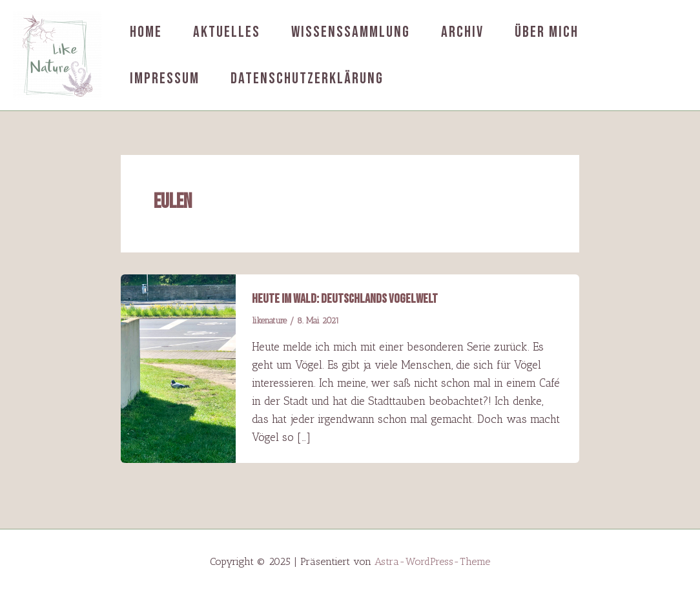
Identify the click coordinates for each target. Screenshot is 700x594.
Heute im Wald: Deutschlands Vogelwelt (345, 299)
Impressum (165, 78)
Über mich (547, 32)
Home (146, 32)
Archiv (462, 32)
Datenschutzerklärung (307, 78)
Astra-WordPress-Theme (432, 561)
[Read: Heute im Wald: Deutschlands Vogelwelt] (178, 367)
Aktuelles (227, 32)
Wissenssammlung (351, 32)
